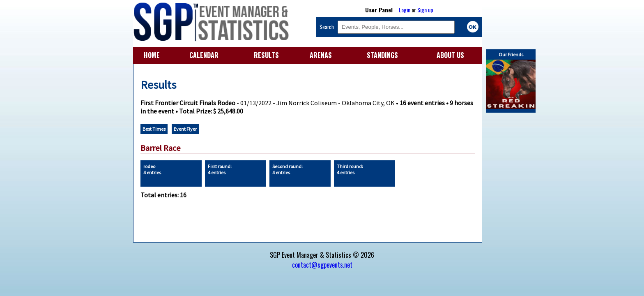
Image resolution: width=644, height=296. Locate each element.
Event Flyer (185, 129)
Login (405, 10)
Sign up (425, 10)
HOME (152, 55)
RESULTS (266, 55)
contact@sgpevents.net (322, 265)
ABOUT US (450, 55)
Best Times (154, 129)
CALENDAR (204, 55)
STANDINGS (382, 55)
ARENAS (321, 55)
